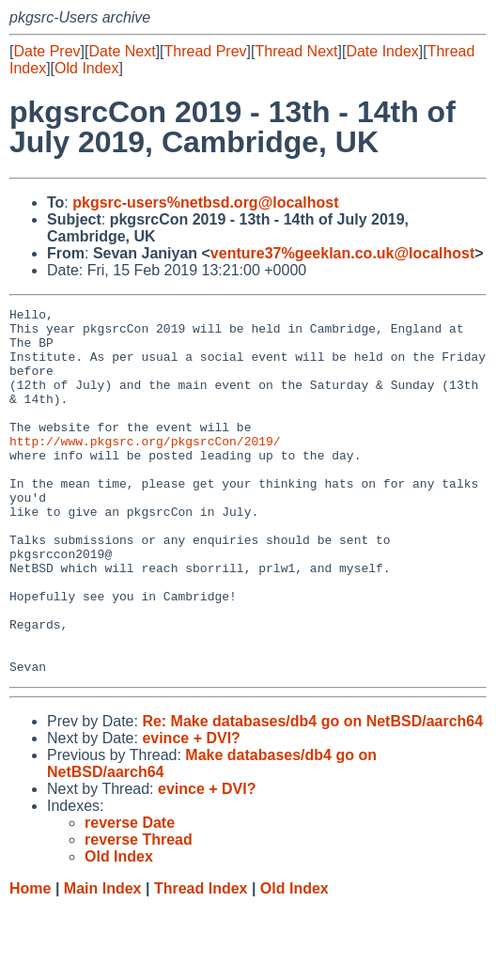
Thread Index (201, 962)
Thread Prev (206, 51)
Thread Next (296, 51)
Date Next (122, 51)
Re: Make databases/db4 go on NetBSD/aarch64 (312, 794)
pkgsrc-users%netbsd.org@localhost (205, 202)
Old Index (86, 68)
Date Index (382, 51)
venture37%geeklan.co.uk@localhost (342, 253)
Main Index (103, 962)
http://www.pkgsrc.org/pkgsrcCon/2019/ (145, 469)
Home (30, 962)
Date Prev (46, 51)
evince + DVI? (191, 811)
